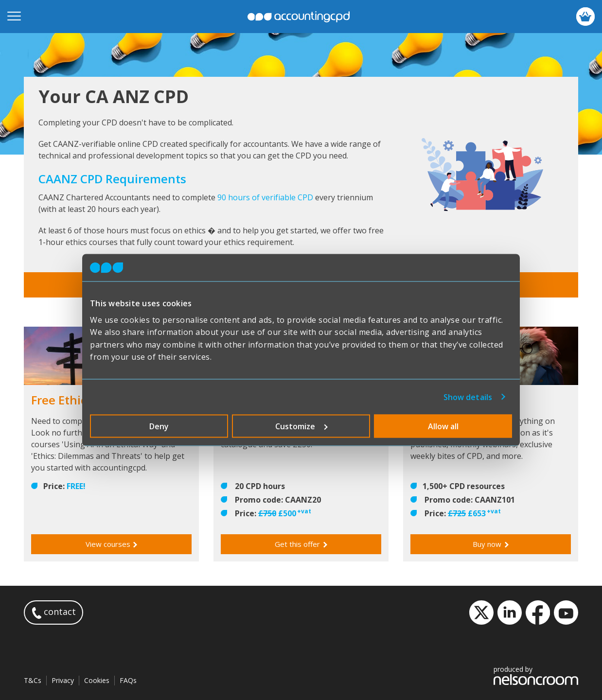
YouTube (566, 612)
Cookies (97, 680)
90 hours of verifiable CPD (265, 197)
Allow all (443, 426)
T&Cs (33, 680)
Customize (301, 426)
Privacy (63, 680)
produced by (536, 675)
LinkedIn (510, 612)
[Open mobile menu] (14, 17)
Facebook (538, 612)
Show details (468, 397)
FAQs (128, 680)
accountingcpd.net (299, 17)
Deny (159, 426)
